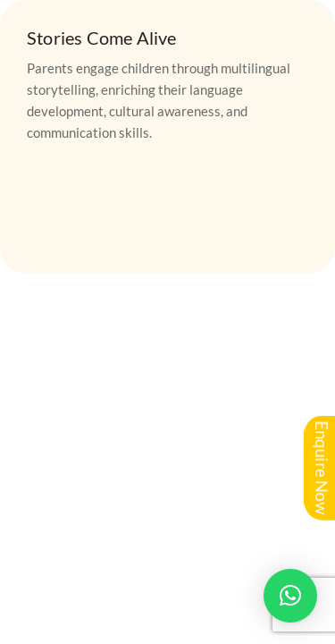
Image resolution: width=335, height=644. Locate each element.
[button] (290, 596)
